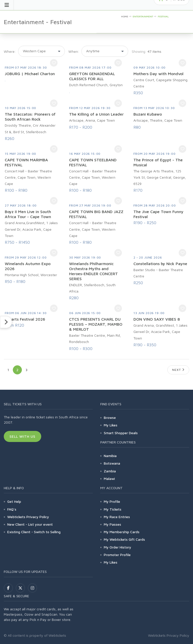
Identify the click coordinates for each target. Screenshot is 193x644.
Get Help (14, 501)
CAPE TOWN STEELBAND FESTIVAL (93, 162)
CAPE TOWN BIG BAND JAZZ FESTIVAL (96, 214)
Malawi (109, 479)
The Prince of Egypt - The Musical (158, 162)
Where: (10, 51)
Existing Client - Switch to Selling (34, 532)
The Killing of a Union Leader (96, 114)
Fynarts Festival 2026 (25, 319)
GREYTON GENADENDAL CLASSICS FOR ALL (92, 76)
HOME (125, 16)
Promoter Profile (117, 555)
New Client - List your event (30, 524)
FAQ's (12, 509)
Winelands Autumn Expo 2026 (28, 266)
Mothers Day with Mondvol (158, 74)
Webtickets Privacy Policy (28, 517)
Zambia (110, 471)
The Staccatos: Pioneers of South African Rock (30, 117)
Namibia (110, 456)
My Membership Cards (122, 532)
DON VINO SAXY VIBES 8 (157, 319)
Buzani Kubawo (148, 114)
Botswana (112, 463)
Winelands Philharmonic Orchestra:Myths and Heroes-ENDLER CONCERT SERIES (93, 271)
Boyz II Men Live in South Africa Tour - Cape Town (28, 214)
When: (74, 51)
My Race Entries (117, 517)
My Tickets (113, 509)
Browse (110, 417)
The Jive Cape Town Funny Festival (158, 214)
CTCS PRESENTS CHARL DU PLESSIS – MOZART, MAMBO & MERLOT (96, 324)
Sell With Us (22, 436)
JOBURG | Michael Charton (30, 74)
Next (178, 370)
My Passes (112, 524)
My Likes (111, 425)
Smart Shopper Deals (121, 433)
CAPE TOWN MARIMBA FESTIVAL (26, 162)
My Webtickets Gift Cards (124, 539)
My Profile (112, 501)
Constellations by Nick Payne (160, 264)
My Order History (117, 547)
